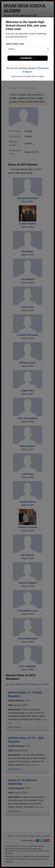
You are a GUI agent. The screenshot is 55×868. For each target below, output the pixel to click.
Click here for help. (35, 76)
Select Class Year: (15, 44)
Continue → (27, 58)
